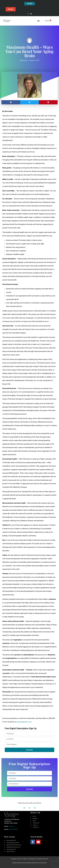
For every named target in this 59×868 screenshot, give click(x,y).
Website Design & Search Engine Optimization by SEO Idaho (29, 863)
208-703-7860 (13, 829)
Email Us (11, 826)
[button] (38, 21)
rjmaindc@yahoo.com (24, 722)
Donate (11, 9)
